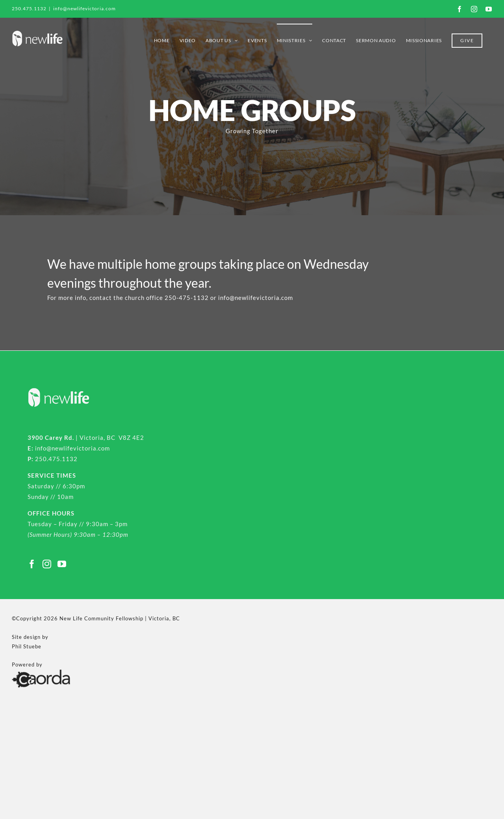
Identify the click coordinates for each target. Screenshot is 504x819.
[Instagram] (47, 564)
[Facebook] (32, 564)
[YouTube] (62, 564)
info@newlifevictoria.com (84, 8)
